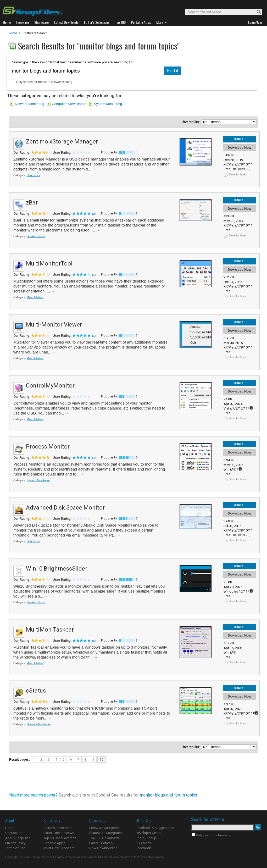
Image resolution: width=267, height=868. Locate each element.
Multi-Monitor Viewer (54, 325)
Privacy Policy (15, 843)
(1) (94, 275)
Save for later (237, 174)
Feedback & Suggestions (155, 828)
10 (102, 760)
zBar (32, 203)
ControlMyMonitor (50, 386)
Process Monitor (48, 447)
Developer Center (149, 833)
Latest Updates (101, 843)
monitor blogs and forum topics (168, 795)
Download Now (240, 148)
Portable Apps (54, 843)
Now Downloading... (105, 848)
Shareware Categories (106, 833)
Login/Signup (146, 838)
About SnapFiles (18, 838)
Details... (239, 139)
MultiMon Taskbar (50, 630)
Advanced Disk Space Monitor (65, 508)
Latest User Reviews (59, 833)
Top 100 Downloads (104, 838)
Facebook (143, 848)
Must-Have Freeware (59, 848)
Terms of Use (15, 848)
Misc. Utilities (35, 297)
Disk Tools (33, 175)
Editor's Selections (57, 828)
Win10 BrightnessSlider (57, 569)
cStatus (36, 691)
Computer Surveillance (69, 104)
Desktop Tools (36, 236)
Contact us (13, 833)
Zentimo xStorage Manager (62, 142)
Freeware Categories (105, 828)
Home (12, 33)
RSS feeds (144, 843)
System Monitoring (108, 104)
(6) (94, 641)
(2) (94, 214)
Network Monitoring (30, 104)
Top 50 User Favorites (60, 838)
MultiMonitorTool (49, 264)
